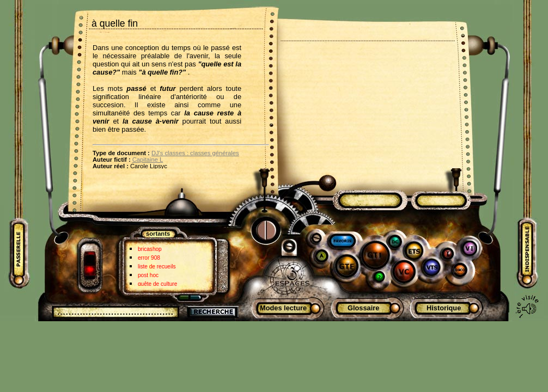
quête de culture (157, 284)
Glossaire (363, 308)
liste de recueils (157, 267)
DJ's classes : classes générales (195, 153)
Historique (444, 308)
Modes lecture (283, 308)
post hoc (148, 275)
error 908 (149, 258)
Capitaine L (148, 160)
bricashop (150, 249)
